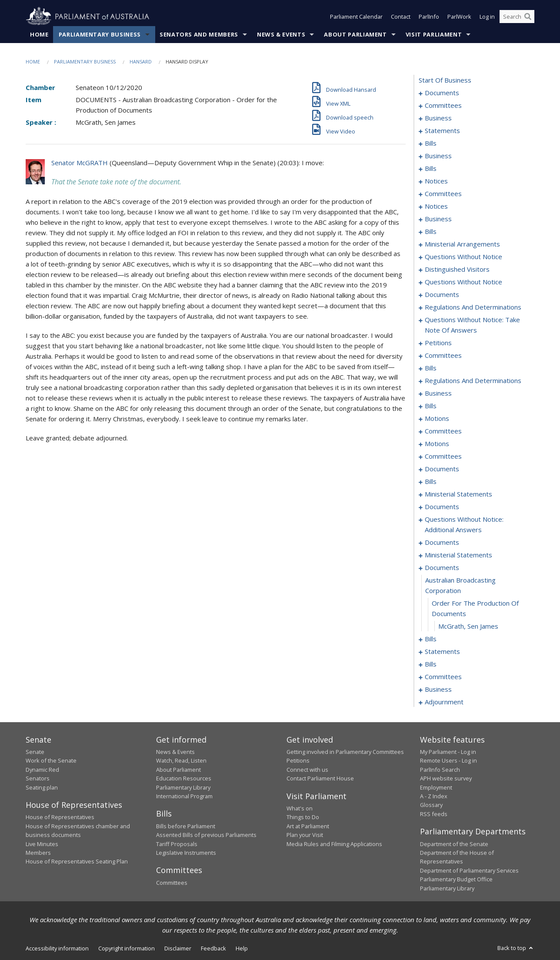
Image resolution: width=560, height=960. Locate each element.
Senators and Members (199, 34)
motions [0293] (437, 443)
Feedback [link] (213, 948)
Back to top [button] (516, 948)
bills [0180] (431, 368)
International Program (184, 796)
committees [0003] (443, 105)
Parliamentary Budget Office (456, 879)
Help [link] (242, 948)
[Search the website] (517, 17)
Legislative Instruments (186, 853)
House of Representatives (60, 817)
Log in (487, 17)
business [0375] (438, 689)
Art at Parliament (308, 826)
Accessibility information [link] (57, 948)
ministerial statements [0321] (458, 494)
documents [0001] (442, 93)
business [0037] (438, 156)
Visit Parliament (434, 34)
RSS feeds (434, 814)
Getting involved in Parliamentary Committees (345, 752)
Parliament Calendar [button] (356, 17)
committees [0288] (443, 431)
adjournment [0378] (444, 702)
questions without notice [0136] (463, 282)
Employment (436, 787)
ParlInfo (429, 17)
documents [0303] (442, 469)
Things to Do (303, 817)
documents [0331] (442, 542)
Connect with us (307, 770)
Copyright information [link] (127, 948)
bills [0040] (431, 168)
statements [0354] (442, 651)
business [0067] (438, 219)
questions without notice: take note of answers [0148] (472, 325)
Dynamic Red (42, 770)
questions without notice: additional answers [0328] (464, 524)
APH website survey (446, 778)
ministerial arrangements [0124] (462, 244)
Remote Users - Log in (448, 760)
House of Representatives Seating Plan (77, 861)
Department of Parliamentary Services (469, 870)
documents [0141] (442, 294)
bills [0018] (431, 143)
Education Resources (184, 778)
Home (39, 34)
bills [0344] (431, 639)
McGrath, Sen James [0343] (468, 626)
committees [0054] (443, 193)
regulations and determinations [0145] (473, 307)
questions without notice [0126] (463, 257)
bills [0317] (431, 481)
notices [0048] (436, 181)
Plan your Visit (305, 835)
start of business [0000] (445, 80)
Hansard (141, 62)
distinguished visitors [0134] (457, 269)
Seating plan (42, 787)
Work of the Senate (51, 760)
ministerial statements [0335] (458, 555)
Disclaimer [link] (178, 948)
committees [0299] (443, 456)
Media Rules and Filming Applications (334, 844)
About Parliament (355, 34)
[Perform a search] (528, 17)
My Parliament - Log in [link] (448, 752)
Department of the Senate (454, 844)
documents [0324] (442, 507)
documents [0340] (442, 567)
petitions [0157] (438, 343)
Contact (401, 17)
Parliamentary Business (100, 34)
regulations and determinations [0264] (473, 380)
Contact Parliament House (320, 778)
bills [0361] (431, 664)
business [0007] (438, 118)
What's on (300, 808)
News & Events (281, 34)
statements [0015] (442, 130)
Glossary (431, 805)
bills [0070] (431, 231)
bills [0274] (431, 406)
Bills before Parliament (186, 826)
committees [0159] (443, 355)
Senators (38, 778)
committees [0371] (443, 677)
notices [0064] (436, 206)
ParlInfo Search (440, 770)
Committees (172, 883)
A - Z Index (434, 796)
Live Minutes (42, 844)
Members (38, 853)
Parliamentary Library (183, 787)
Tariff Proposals (177, 844)
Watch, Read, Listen (181, 760)
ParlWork (459, 17)
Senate (35, 752)
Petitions (298, 760)
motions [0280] (437, 418)
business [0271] (438, 393)
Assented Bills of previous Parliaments (206, 835)
